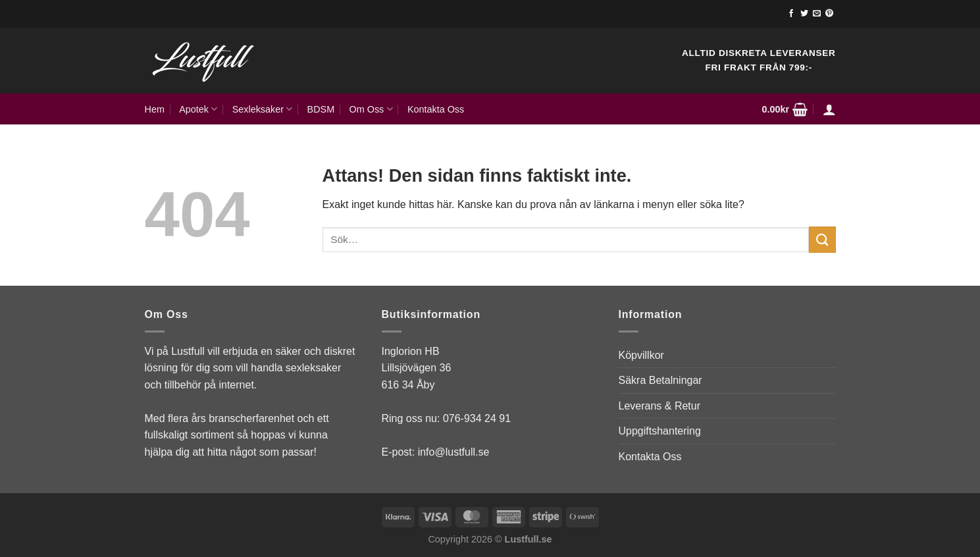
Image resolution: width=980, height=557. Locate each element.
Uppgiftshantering (660, 431)
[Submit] (822, 239)
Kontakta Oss (436, 109)
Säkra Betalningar (660, 380)
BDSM (321, 109)
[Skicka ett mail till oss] (817, 14)
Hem (155, 109)
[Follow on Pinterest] (829, 14)
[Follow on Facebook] (791, 14)
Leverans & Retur (660, 406)
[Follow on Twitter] (804, 14)
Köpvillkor (641, 355)
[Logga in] (829, 109)
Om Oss (371, 109)
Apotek (198, 109)
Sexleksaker (263, 109)
